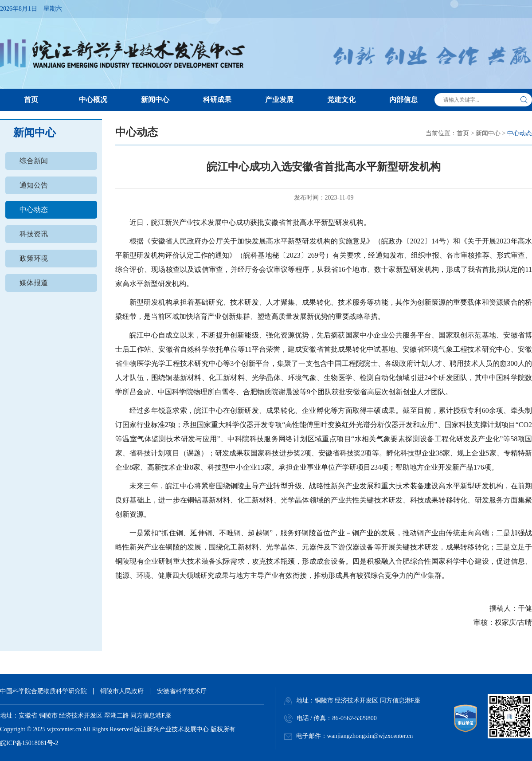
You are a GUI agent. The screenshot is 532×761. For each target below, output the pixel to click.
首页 (463, 133)
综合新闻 (34, 161)
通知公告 (34, 185)
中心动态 (34, 210)
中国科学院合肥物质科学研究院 (43, 691)
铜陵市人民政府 (122, 691)
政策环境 (34, 258)
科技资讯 (34, 234)
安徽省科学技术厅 (182, 691)
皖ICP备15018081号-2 (29, 743)
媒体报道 (34, 283)
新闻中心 (488, 133)
